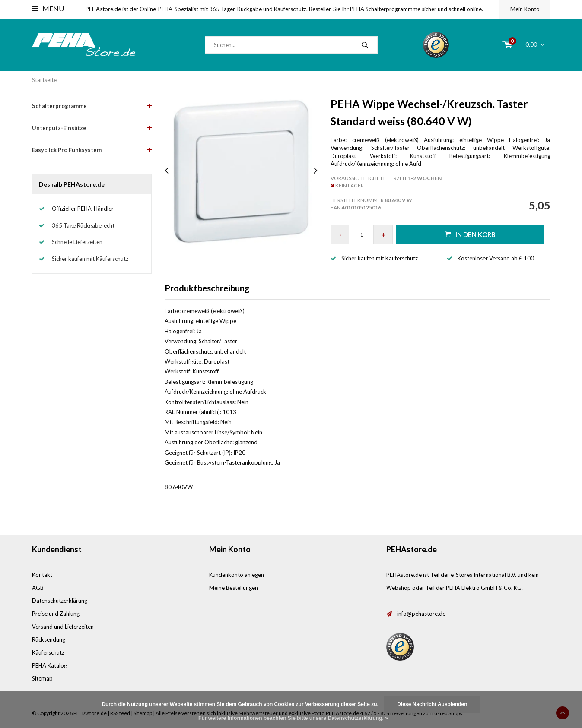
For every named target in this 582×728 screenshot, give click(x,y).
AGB (38, 588)
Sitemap (42, 678)
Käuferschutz (48, 652)
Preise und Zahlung (56, 614)
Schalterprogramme (59, 106)
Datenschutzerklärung (60, 601)
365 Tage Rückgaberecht (83, 225)
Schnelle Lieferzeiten (77, 242)
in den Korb (470, 234)
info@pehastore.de (421, 614)
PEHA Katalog (49, 665)
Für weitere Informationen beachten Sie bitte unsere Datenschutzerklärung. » (293, 718)
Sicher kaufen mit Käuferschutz (90, 259)
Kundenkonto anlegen (237, 575)
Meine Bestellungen (234, 588)
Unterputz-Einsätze (59, 128)
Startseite (44, 80)
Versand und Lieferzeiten (63, 627)
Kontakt (42, 575)
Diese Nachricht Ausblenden (432, 704)
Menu (48, 8)
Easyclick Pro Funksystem (67, 150)
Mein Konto (525, 9)
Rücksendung (49, 639)
